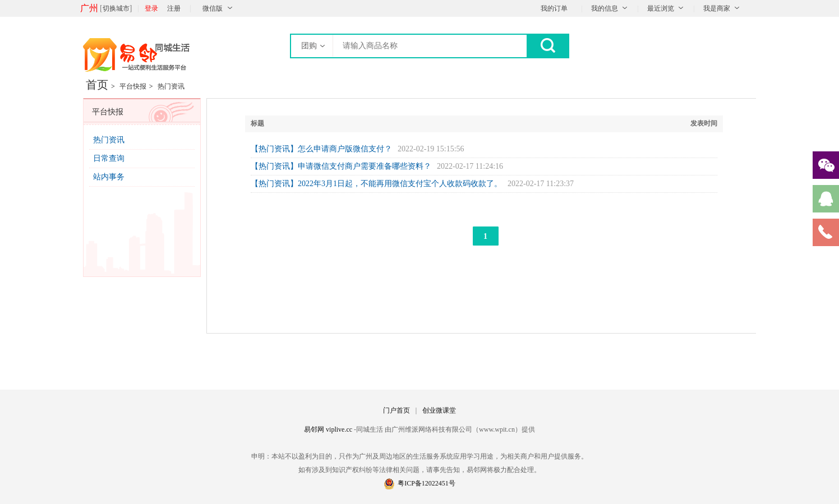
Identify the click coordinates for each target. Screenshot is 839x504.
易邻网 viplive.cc (329, 429)
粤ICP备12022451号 (419, 483)
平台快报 (133, 86)
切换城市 (116, 8)
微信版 (213, 8)
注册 (174, 8)
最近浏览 (661, 8)
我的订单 (554, 8)
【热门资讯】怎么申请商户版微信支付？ (321, 149)
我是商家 (717, 8)
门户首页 (397, 410)
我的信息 (605, 8)
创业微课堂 (439, 410)
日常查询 (109, 158)
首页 (97, 85)
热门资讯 (171, 86)
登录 (151, 8)
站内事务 (109, 177)
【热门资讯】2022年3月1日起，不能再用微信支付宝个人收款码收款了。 (376, 184)
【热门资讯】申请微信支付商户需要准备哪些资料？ (341, 166)
